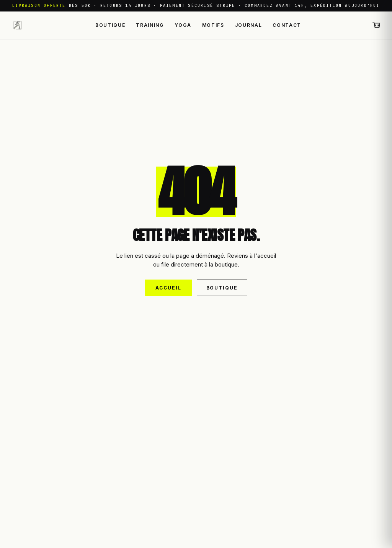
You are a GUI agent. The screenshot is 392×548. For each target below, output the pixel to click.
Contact (287, 25)
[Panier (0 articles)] (377, 25)
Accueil (168, 288)
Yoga (183, 25)
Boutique (110, 25)
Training (150, 25)
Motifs (213, 25)
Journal (249, 25)
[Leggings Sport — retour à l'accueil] (18, 25)
